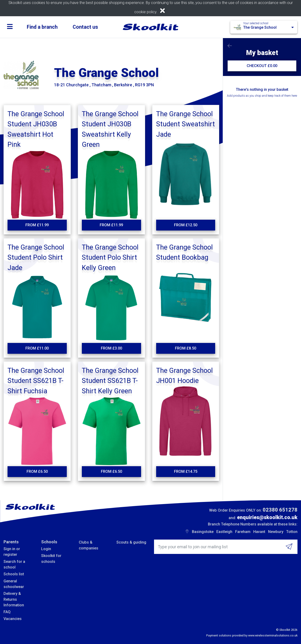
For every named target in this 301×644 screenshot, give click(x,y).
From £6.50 (37, 471)
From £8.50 (186, 348)
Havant (259, 532)
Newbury (276, 532)
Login (46, 549)
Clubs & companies (89, 545)
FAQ (7, 612)
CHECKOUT (262, 66)
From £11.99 (37, 225)
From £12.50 (186, 225)
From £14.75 (186, 471)
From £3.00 (111, 348)
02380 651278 (280, 510)
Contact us (85, 27)
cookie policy (145, 12)
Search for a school (14, 564)
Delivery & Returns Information (14, 599)
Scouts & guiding (131, 542)
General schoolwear (14, 584)
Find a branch (42, 27)
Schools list (14, 574)
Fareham (243, 532)
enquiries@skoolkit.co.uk (267, 517)
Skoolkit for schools (51, 559)
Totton (292, 532)
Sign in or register (12, 552)
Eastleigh (224, 532)
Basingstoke (203, 532)
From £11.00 (37, 348)
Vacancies (13, 619)
